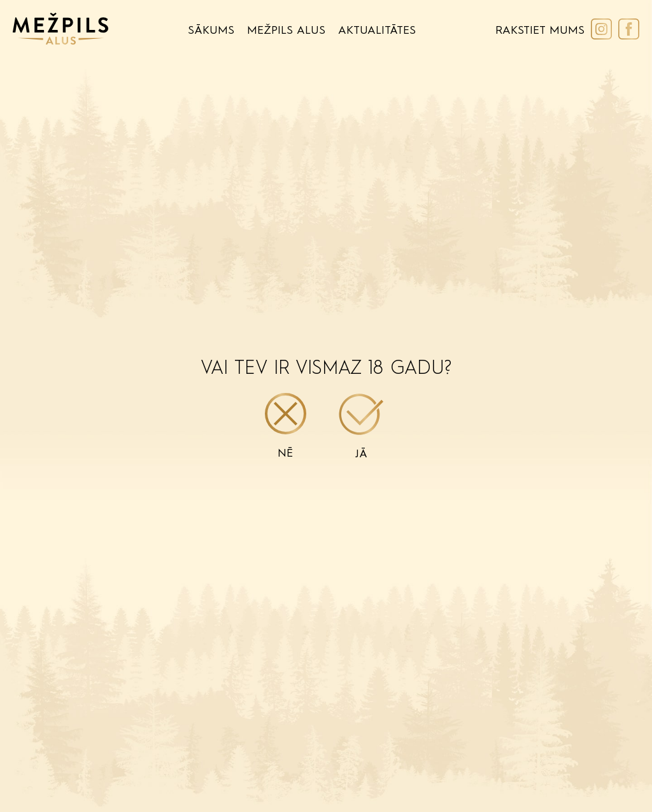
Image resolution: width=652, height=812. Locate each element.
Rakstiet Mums (540, 31)
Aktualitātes (377, 31)
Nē (286, 426)
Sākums (211, 31)
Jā (361, 427)
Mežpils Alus (286, 31)
